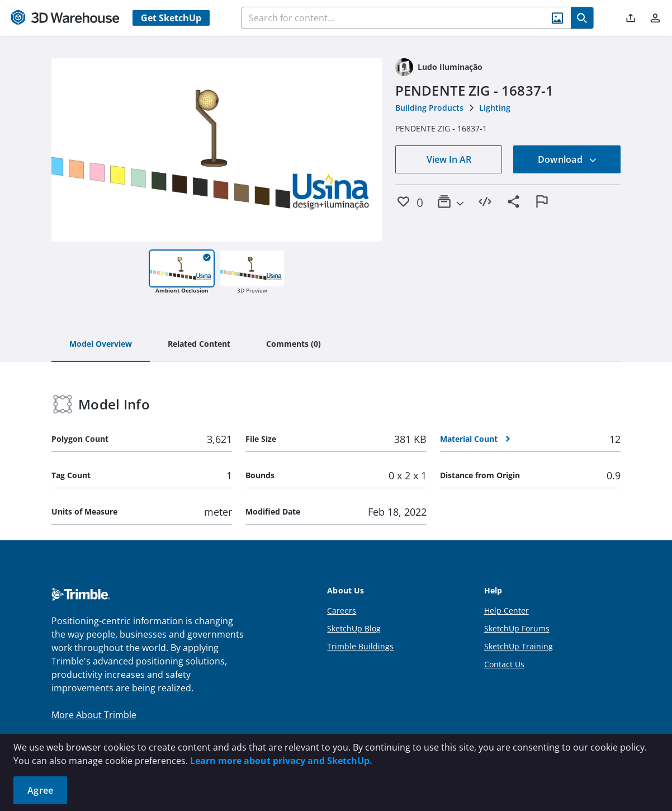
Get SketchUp (171, 18)
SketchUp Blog (354, 628)
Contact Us (504, 664)
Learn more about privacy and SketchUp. (281, 761)
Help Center (507, 610)
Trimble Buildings (360, 646)
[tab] (101, 345)
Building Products (429, 108)
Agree (40, 790)
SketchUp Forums (517, 628)
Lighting (495, 108)
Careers (342, 610)
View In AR (449, 159)
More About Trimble (94, 715)
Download (567, 159)
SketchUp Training (519, 646)
